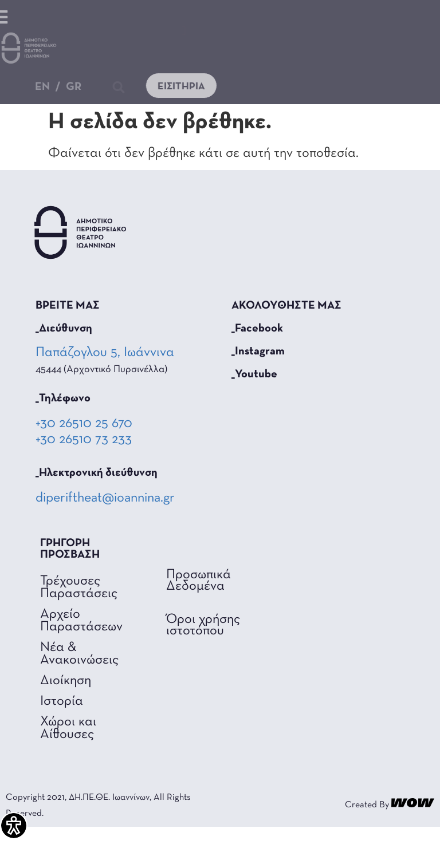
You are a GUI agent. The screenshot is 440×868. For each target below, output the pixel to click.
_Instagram (258, 352)
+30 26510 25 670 (84, 424)
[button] (184, 31)
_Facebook (257, 329)
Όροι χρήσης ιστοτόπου (203, 625)
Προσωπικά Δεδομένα (199, 581)
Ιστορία (62, 701)
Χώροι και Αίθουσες (68, 728)
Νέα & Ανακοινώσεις (79, 654)
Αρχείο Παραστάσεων (81, 621)
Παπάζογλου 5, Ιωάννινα (106, 353)
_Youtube (254, 374)
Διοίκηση (66, 681)
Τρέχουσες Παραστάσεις (79, 587)
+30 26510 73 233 (84, 440)
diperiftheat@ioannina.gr (105, 498)
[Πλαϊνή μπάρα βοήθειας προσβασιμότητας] (14, 826)
